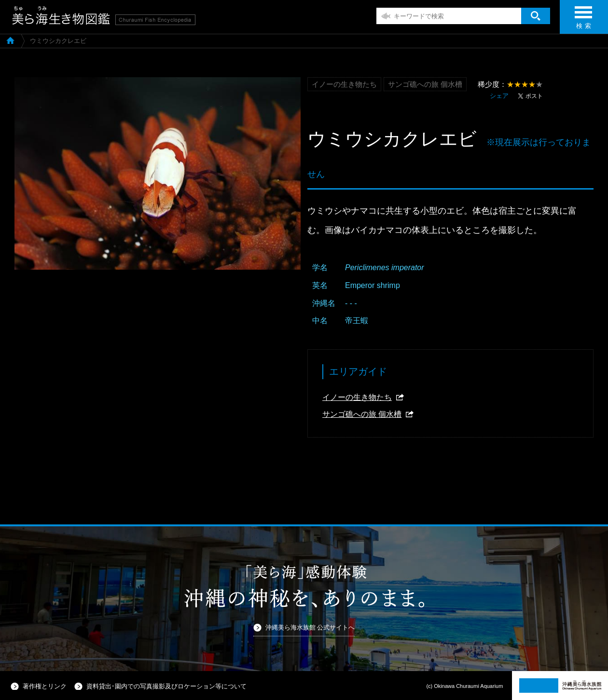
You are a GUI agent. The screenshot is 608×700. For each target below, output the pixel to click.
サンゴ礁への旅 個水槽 (362, 414)
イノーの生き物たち (357, 397)
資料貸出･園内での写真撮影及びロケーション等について (166, 686)
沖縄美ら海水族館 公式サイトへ (310, 627)
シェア (499, 96)
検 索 (583, 21)
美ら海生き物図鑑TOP (10, 40)
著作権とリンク (45, 686)
